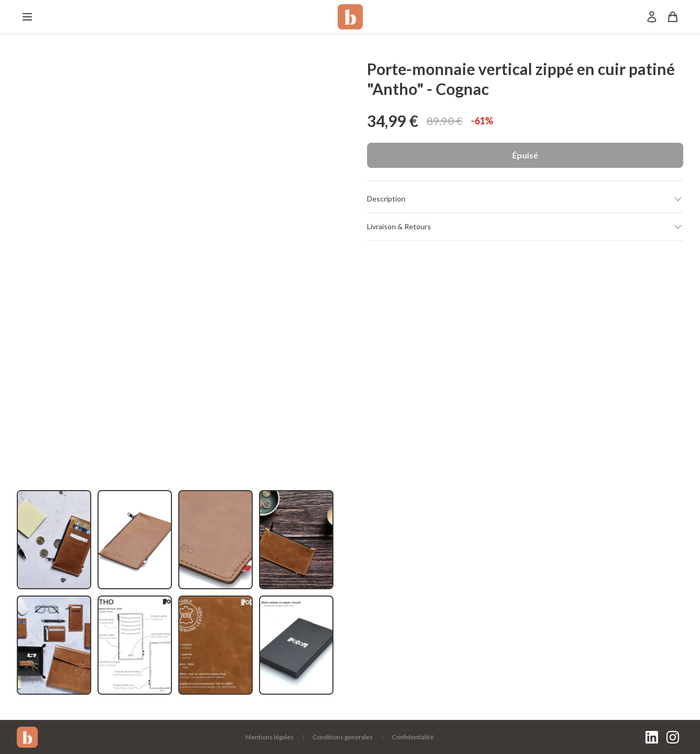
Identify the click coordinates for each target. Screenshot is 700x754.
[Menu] (27, 17)
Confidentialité (413, 737)
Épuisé (525, 155)
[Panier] (673, 17)
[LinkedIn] (652, 737)
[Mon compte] (652, 17)
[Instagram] (673, 737)
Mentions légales (270, 737)
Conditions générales (343, 737)
